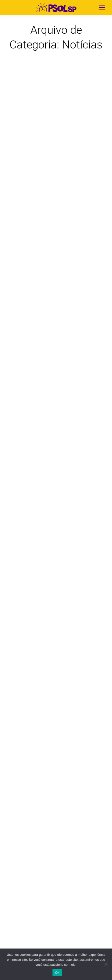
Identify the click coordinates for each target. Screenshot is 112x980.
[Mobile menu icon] (102, 7)
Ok (57, 973)
